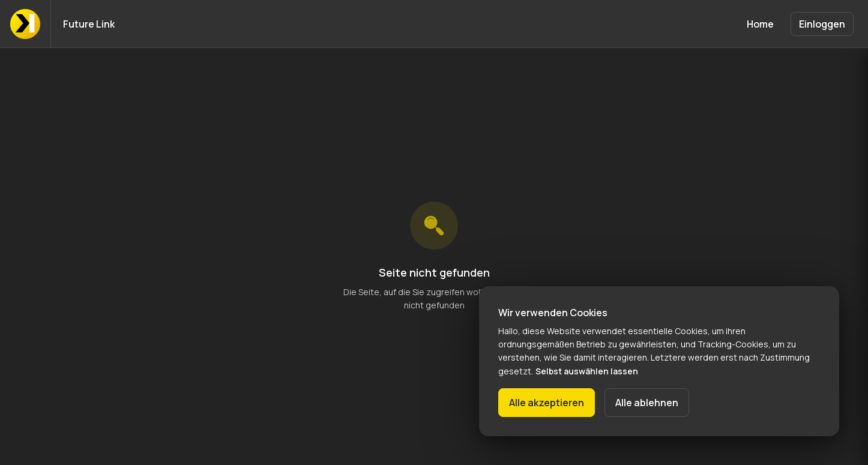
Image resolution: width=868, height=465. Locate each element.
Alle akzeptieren (547, 403)
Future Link (89, 24)
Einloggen (822, 24)
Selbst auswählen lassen (587, 371)
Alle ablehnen (647, 403)
